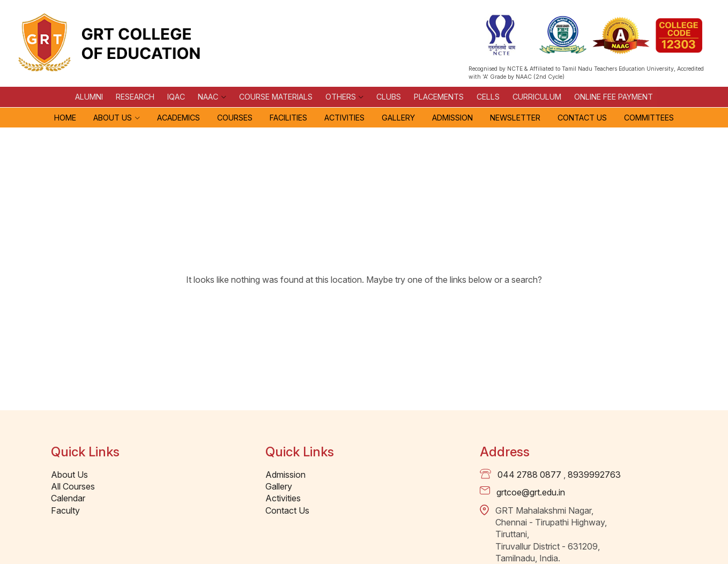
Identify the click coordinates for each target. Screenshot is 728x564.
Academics (179, 118)
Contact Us (582, 118)
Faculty (65, 510)
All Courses (73, 486)
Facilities (288, 118)
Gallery (398, 118)
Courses (235, 118)
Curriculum (537, 97)
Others (341, 97)
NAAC (208, 97)
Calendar (68, 498)
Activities (344, 118)
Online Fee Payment (614, 97)
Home (65, 118)
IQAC (176, 97)
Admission (452, 118)
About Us (113, 118)
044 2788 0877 (529, 475)
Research (135, 97)
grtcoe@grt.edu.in (531, 492)
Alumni (89, 97)
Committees (649, 118)
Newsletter (515, 118)
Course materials (276, 97)
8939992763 (594, 475)
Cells (488, 97)
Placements (439, 97)
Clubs (389, 97)
